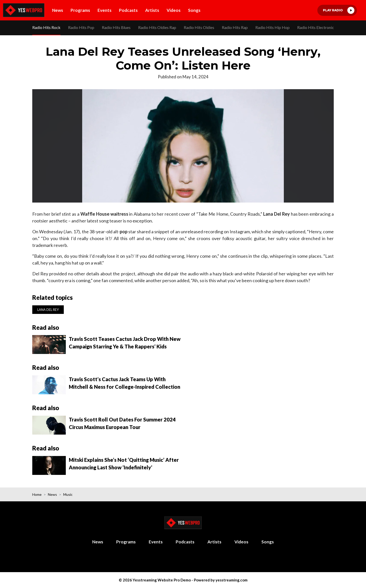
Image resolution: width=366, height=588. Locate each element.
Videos (174, 10)
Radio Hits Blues (116, 27)
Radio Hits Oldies (199, 27)
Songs (194, 10)
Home (37, 494)
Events (104, 10)
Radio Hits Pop (81, 27)
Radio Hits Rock (46, 27)
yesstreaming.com (232, 580)
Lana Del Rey (48, 310)
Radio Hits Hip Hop (272, 27)
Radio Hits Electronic (316, 27)
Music (68, 494)
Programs (80, 10)
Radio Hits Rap (235, 27)
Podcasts (128, 10)
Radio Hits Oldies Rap (157, 27)
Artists (152, 10)
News (58, 10)
